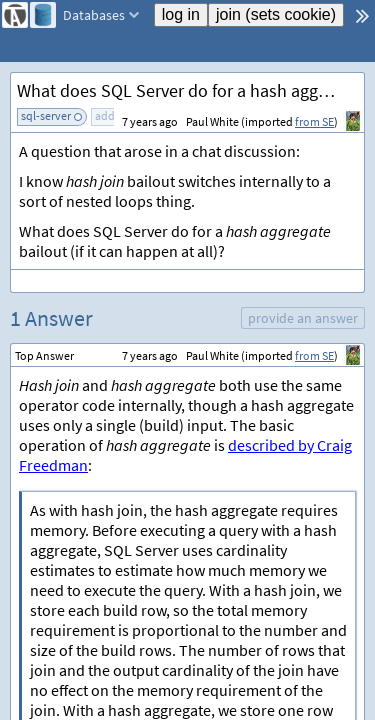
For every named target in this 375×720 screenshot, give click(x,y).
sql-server (46, 115)
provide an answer (303, 318)
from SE (314, 121)
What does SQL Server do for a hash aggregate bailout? (190, 90)
